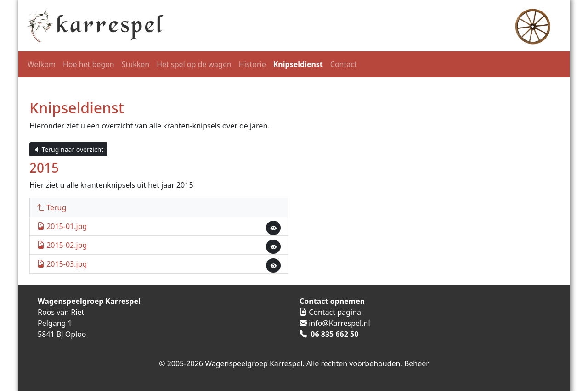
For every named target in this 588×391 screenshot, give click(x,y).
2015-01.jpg (62, 226)
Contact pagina (335, 312)
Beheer (417, 363)
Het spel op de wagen (194, 64)
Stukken (136, 64)
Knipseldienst (298, 64)
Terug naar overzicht (68, 149)
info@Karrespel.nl (339, 323)
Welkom (42, 64)
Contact (344, 64)
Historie (252, 64)
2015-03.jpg (62, 264)
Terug (52, 207)
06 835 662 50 (334, 334)
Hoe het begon (89, 64)
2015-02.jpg (62, 245)
